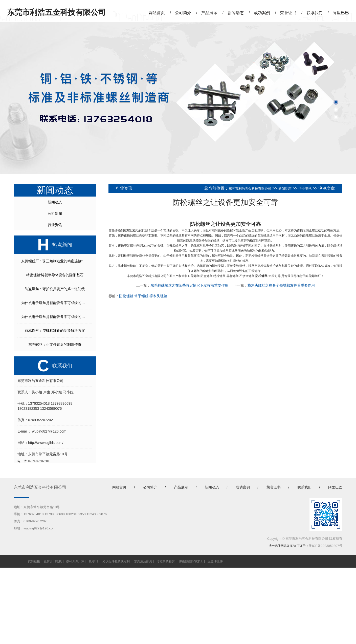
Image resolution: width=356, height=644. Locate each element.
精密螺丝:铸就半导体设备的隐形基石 (55, 275)
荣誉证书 (288, 13)
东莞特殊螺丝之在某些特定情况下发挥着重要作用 (189, 285)
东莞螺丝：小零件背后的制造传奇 (55, 345)
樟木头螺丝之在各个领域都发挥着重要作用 (281, 285)
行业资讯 (55, 225)
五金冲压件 (215, 561)
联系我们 (315, 13)
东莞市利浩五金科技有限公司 (250, 189)
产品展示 (209, 13)
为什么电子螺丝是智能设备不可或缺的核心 (55, 303)
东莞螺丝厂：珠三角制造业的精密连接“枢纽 (55, 261)
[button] (336, 102)
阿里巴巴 (341, 13)
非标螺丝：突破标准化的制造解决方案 (55, 331)
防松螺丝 (200, 224)
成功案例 (262, 13)
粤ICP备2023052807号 (326, 546)
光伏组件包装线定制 (116, 561)
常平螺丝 (141, 296)
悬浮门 (93, 561)
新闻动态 (236, 13)
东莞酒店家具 (143, 561)
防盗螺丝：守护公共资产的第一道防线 (55, 289)
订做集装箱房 (166, 561)
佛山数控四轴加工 (191, 561)
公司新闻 (55, 213)
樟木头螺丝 (158, 296)
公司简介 (183, 13)
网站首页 (157, 13)
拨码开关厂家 (75, 561)
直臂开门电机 (53, 561)
